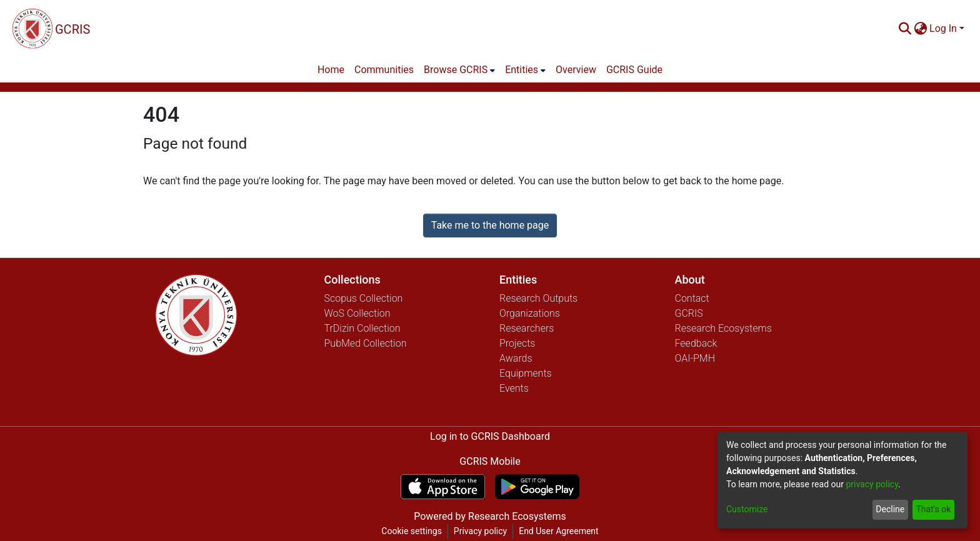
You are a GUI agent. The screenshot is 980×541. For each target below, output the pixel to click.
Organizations (530, 313)
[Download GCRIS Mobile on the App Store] (443, 487)
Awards (516, 358)
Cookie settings (412, 531)
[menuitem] (920, 29)
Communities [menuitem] (384, 70)
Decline (890, 509)
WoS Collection (357, 313)
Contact (692, 298)
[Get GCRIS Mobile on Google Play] (537, 487)
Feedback (696, 343)
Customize (747, 509)
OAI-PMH (695, 358)
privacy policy (872, 484)
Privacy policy (480, 531)
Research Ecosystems (723, 328)
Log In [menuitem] (943, 28)
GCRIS (689, 313)
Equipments (526, 373)
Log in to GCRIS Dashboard (490, 436)
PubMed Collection (366, 343)
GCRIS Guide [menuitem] (634, 70)
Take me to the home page (490, 225)
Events (514, 388)
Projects (517, 343)
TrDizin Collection (362, 328)
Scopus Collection (364, 298)
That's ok (933, 509)
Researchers (527, 328)
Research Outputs (538, 298)
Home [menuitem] (331, 70)
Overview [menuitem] (576, 70)
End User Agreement (558, 531)
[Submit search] (905, 29)
